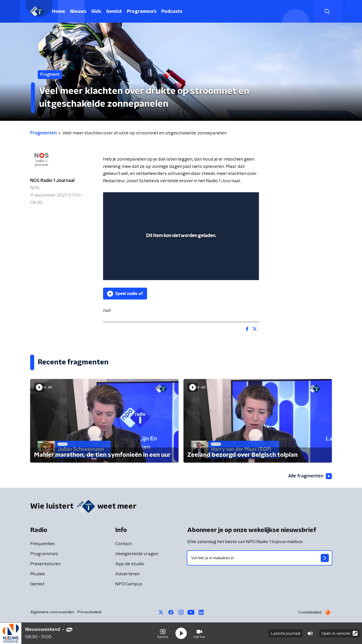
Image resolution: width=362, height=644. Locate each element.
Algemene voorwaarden (52, 612)
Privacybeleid (89, 612)
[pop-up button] (236, 269)
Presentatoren (45, 564)
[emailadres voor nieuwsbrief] (260, 558)
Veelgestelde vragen (137, 554)
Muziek (38, 574)
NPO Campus (129, 584)
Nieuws (78, 12)
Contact (124, 544)
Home (59, 12)
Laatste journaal (285, 633)
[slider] (180, 255)
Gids (96, 12)
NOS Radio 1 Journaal (52, 181)
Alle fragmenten (310, 476)
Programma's (142, 12)
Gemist (114, 12)
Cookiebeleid (310, 612)
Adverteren (127, 574)
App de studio (130, 564)
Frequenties (42, 544)
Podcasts (172, 12)
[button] (163, 633)
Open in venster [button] (340, 633)
